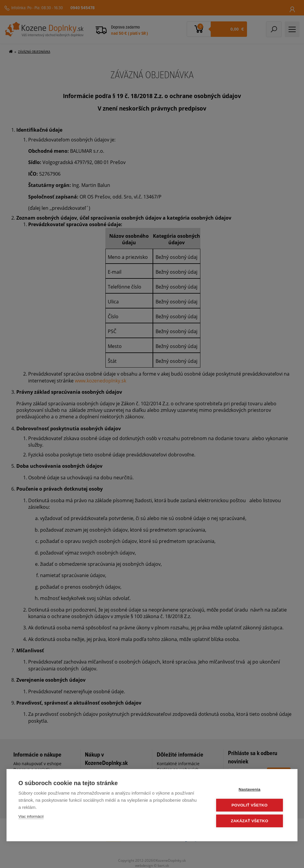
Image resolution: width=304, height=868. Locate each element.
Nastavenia (250, 789)
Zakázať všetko (250, 821)
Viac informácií (31, 816)
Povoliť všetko (250, 805)
